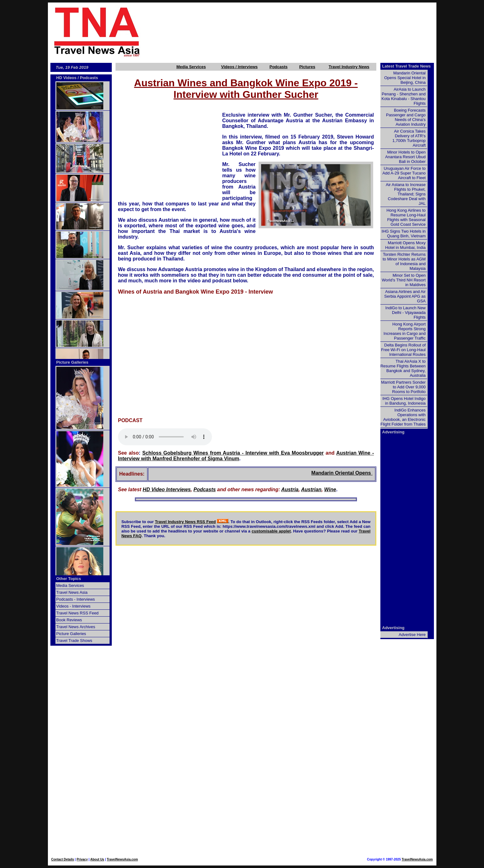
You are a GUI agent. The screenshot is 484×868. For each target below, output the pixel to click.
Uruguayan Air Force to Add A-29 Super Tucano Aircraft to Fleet (404, 173)
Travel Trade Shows (74, 641)
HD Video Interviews (167, 490)
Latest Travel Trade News (407, 66)
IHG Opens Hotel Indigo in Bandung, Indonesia (404, 401)
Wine (330, 490)
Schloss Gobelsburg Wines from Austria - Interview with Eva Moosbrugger (233, 453)
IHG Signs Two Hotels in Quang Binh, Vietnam (404, 234)
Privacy (82, 859)
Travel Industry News (349, 67)
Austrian (311, 490)
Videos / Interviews (239, 67)
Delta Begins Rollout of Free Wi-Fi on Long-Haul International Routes (403, 350)
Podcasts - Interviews (76, 599)
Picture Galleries (72, 362)
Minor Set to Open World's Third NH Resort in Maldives (404, 280)
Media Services (191, 67)
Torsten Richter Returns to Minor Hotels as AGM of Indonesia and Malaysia (404, 261)
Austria (290, 490)
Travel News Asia (72, 592)
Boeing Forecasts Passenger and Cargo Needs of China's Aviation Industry (406, 117)
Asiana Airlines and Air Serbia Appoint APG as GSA (405, 296)
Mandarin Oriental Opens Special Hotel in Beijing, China (405, 78)
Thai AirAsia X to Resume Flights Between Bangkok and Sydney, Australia (403, 368)
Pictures (307, 67)
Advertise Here (412, 635)
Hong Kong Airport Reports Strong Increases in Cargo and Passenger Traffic (404, 331)
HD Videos (67, 78)
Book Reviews (69, 620)
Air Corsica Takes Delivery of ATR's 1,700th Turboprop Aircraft (409, 138)
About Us (97, 859)
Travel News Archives (76, 627)
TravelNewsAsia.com (122, 859)
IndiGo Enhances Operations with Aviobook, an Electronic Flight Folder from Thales (403, 417)
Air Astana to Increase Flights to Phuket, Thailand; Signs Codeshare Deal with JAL (406, 194)
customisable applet (271, 531)
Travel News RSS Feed (77, 613)
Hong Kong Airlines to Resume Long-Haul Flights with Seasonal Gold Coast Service (406, 217)
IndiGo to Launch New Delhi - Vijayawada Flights (406, 313)
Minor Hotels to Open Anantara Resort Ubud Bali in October (405, 157)
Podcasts (279, 67)
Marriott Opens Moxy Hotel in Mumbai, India (405, 245)
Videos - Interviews (74, 606)
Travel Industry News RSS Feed (185, 522)
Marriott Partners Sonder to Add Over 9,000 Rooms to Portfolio (403, 387)
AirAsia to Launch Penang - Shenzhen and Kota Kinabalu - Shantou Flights (404, 96)
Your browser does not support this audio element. (165, 437)
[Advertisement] (299, 32)
